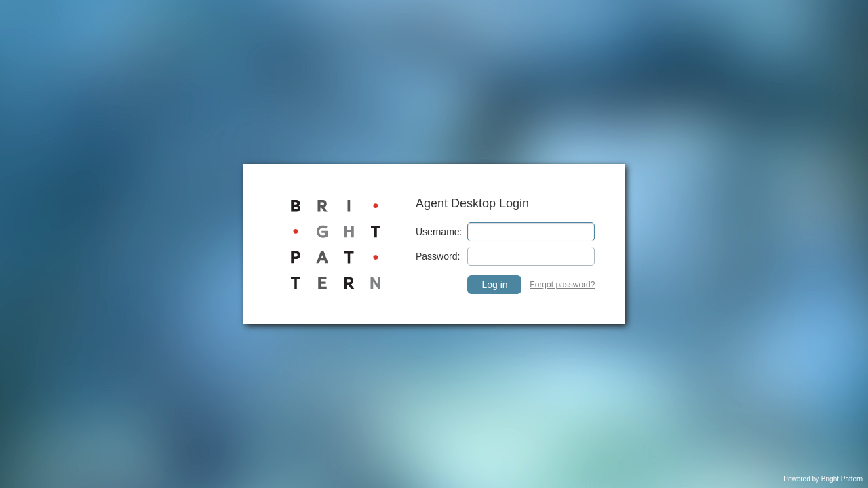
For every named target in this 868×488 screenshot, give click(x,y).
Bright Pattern (842, 479)
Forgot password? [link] (562, 285)
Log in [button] (494, 285)
